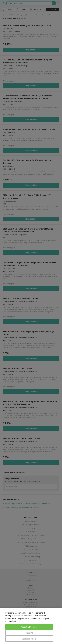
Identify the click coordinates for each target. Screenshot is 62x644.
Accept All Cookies (29, 627)
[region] (31, 626)
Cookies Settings (29, 639)
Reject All (29, 633)
